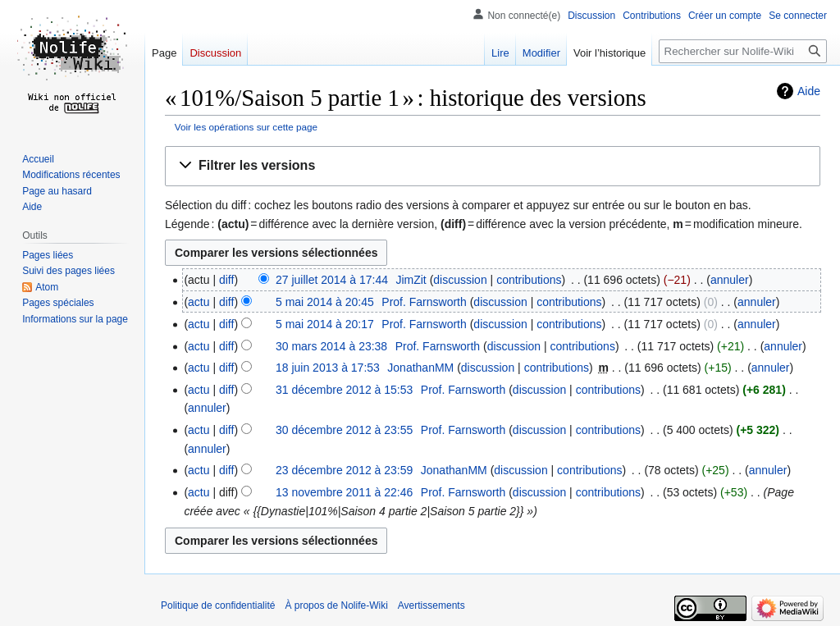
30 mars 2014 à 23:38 (331, 346)
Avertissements (431, 605)
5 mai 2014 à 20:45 (325, 302)
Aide (809, 91)
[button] (493, 166)
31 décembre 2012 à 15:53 (344, 390)
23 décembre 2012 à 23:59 (344, 470)
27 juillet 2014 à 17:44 (332, 280)
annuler (730, 280)
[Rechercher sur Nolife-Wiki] (743, 51)
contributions (529, 280)
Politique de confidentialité (218, 605)
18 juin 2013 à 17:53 (328, 368)
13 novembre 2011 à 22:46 (344, 492)
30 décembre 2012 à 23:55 (344, 430)
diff (226, 280)
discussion (460, 280)
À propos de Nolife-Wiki (336, 605)
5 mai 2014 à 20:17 (325, 324)
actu (199, 302)
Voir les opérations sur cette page (246, 127)
